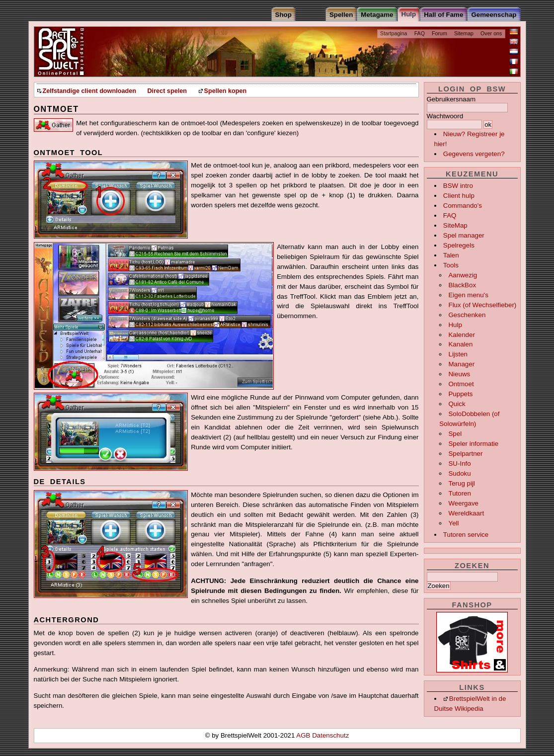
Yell (453, 523)
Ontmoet (461, 384)
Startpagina (394, 33)
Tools (451, 265)
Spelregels (459, 245)
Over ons (491, 33)
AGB (304, 735)
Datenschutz (330, 735)
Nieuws (459, 374)
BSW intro (458, 186)
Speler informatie (473, 444)
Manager (461, 364)
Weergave (463, 503)
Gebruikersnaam (451, 99)
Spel (455, 434)
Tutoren (459, 493)
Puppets (460, 394)
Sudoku (459, 473)
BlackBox (462, 285)
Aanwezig (463, 275)
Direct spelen (167, 91)
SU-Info (459, 463)
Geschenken (467, 315)
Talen (451, 255)
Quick (457, 404)
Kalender (461, 335)
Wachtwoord (445, 116)
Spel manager (464, 235)
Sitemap (464, 33)
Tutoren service (466, 535)
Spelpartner (465, 454)
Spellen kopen (226, 91)
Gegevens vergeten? (474, 154)
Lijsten (458, 354)
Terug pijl (461, 483)
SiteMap (455, 225)
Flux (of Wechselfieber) (482, 305)
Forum (439, 33)
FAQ (420, 33)
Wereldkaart (466, 513)
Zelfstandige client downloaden (89, 91)
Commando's (463, 206)
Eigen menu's (468, 295)
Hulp (455, 325)
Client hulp (459, 196)
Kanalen (460, 344)
